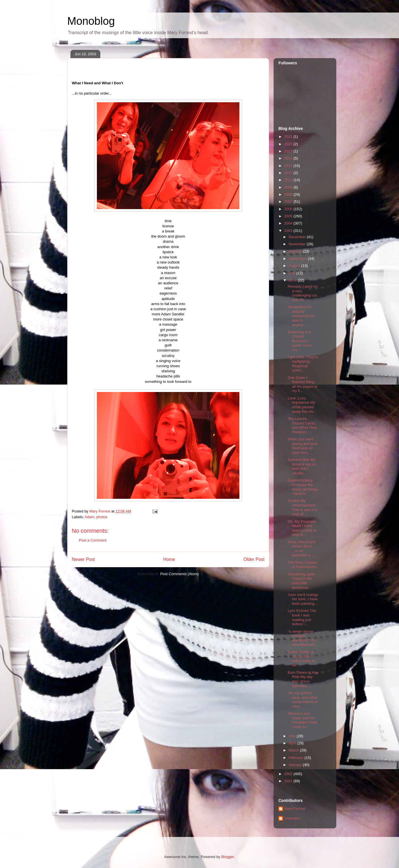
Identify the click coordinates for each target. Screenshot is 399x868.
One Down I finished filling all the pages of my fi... (302, 384)
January (296, 765)
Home (169, 559)
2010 (289, 180)
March (294, 750)
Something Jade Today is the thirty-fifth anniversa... (301, 581)
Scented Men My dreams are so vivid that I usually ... (302, 466)
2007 (289, 202)
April (293, 743)
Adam (89, 517)
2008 (289, 194)
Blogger (227, 857)
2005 (289, 216)
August (295, 266)
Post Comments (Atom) (179, 574)
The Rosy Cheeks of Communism (302, 565)
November (298, 244)
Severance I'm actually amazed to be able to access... (301, 316)
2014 (289, 158)
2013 (289, 166)
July (293, 273)
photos (102, 517)
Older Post (254, 559)
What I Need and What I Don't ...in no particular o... (302, 549)
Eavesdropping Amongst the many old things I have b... (303, 487)
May (293, 736)
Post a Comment (93, 540)
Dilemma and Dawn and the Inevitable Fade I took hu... (302, 720)
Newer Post (83, 559)
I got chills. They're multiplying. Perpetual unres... (303, 364)
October (296, 251)
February (297, 758)
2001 (289, 781)
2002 (289, 774)
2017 (289, 151)
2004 (289, 223)
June (293, 280)
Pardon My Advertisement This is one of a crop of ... (302, 507)
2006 (289, 209)
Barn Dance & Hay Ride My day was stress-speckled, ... (303, 679)
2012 (289, 173)
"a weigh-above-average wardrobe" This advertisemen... (302, 638)
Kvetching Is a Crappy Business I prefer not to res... (300, 341)
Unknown (292, 818)
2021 (289, 137)
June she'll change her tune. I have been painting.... (303, 599)
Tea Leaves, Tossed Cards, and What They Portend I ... (302, 425)
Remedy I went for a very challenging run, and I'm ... (303, 293)
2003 (289, 231)
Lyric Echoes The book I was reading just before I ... (302, 617)
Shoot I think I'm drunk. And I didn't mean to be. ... (301, 659)
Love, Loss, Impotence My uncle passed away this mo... (302, 405)
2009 (289, 187)
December (298, 237)
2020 (289, 144)
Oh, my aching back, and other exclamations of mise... (303, 700)
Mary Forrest (295, 809)
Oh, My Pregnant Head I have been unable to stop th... (302, 528)
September (298, 259)
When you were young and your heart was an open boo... (303, 446)
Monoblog (91, 21)
